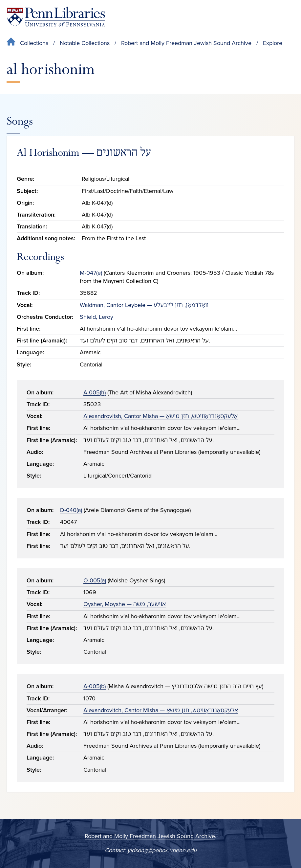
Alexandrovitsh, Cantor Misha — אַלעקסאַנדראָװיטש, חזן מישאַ (161, 416)
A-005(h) (95, 392)
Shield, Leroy (97, 317)
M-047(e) (91, 273)
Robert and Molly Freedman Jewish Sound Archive (186, 43)
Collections (34, 43)
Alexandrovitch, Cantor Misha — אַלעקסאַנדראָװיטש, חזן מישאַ (161, 710)
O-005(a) (95, 580)
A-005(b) (95, 686)
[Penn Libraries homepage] (56, 17)
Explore (273, 43)
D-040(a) (71, 510)
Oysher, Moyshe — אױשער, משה (125, 604)
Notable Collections (85, 43)
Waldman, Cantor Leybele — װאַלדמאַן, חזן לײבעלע (144, 305)
